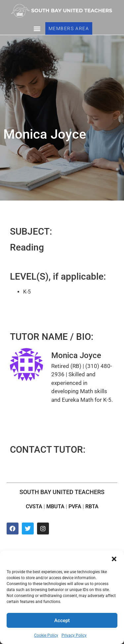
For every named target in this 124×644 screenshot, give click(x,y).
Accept (62, 621)
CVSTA (34, 506)
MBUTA (55, 506)
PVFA (75, 506)
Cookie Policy (46, 635)
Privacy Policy (74, 635)
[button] (114, 559)
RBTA (92, 506)
